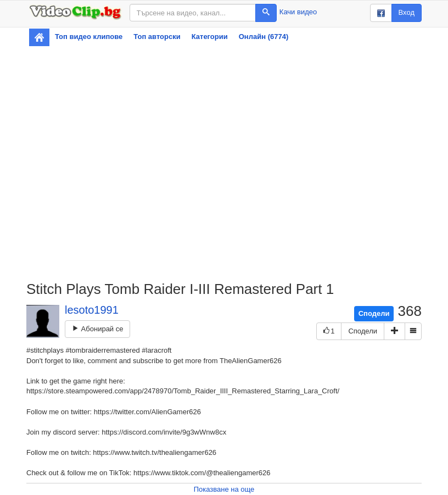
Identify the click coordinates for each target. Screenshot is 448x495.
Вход (407, 12)
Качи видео (298, 12)
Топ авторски (157, 37)
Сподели (374, 313)
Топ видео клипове (89, 37)
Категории (210, 37)
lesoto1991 (92, 310)
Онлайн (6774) (264, 37)
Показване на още (224, 489)
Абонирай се (97, 329)
